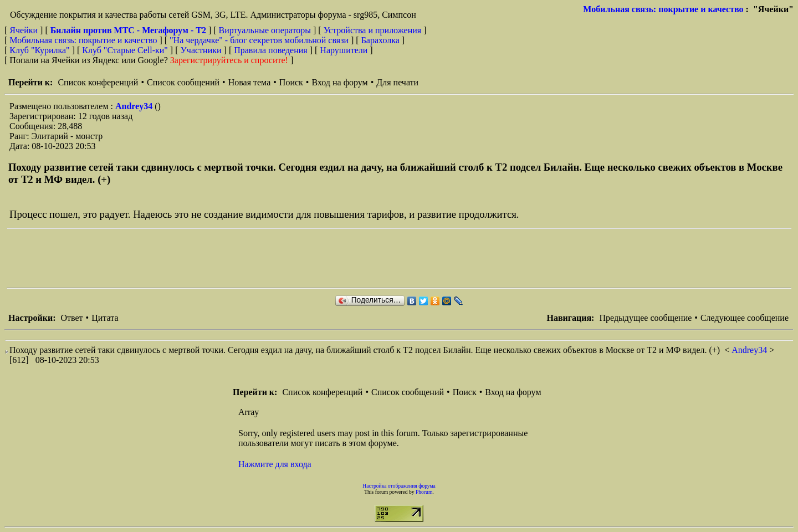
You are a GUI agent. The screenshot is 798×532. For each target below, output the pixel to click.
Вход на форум (339, 82)
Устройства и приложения (373, 30)
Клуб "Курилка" (39, 50)
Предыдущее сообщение (645, 318)
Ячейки (25, 30)
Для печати (397, 82)
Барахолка (380, 40)
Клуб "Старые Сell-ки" (125, 50)
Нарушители (344, 50)
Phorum (424, 492)
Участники (201, 50)
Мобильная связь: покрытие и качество (663, 9)
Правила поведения (271, 50)
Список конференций (98, 82)
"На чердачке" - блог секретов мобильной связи (259, 40)
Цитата (105, 318)
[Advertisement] (208, 258)
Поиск (291, 82)
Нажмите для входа (275, 464)
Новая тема (250, 82)
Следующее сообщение (745, 318)
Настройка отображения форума (399, 486)
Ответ (71, 318)
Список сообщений (183, 82)
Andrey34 (135, 106)
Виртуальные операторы (265, 30)
